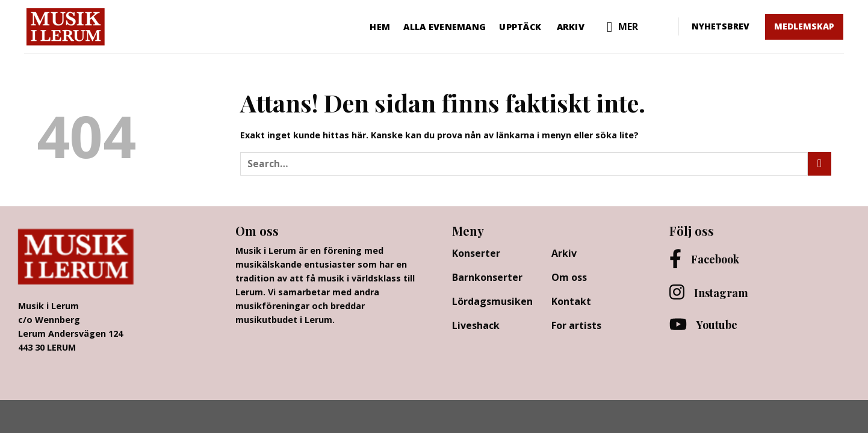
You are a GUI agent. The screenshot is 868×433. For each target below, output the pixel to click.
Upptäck (520, 27)
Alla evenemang (445, 27)
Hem (380, 27)
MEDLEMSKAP (804, 26)
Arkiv (571, 27)
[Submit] (820, 164)
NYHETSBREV (721, 26)
